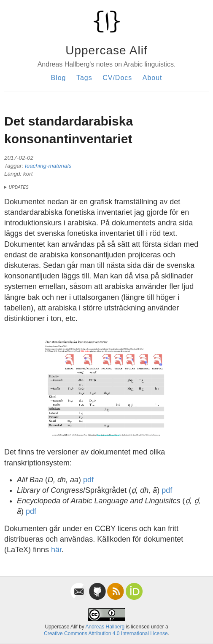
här (56, 550)
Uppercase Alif (106, 50)
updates (19, 187)
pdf (88, 480)
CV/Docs (117, 78)
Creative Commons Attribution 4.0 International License (106, 633)
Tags (84, 78)
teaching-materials (48, 166)
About (152, 78)
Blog (58, 78)
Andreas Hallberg (105, 627)
